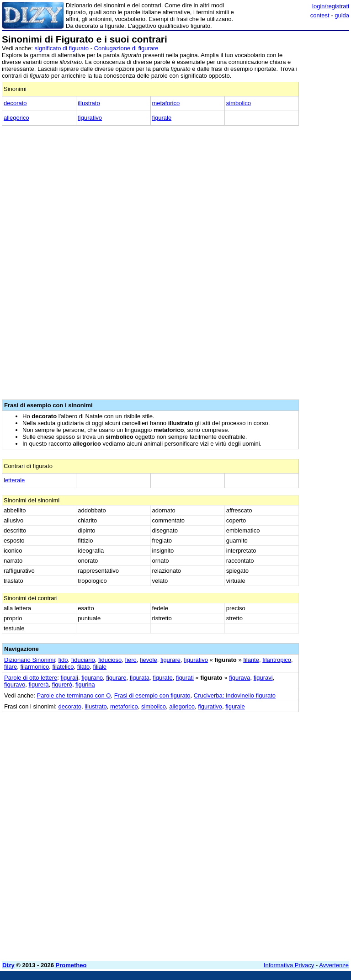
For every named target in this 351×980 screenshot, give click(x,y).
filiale (100, 667)
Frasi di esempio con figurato (152, 695)
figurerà (38, 684)
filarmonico (35, 667)
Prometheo (71, 965)
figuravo (15, 684)
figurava (239, 678)
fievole (149, 660)
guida (342, 15)
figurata (140, 678)
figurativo (90, 118)
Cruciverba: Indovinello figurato (235, 695)
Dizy (8, 965)
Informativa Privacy (289, 965)
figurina (85, 684)
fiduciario (83, 660)
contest (320, 15)
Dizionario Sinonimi (29, 660)
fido (63, 660)
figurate (162, 678)
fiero (131, 660)
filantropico (277, 660)
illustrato (89, 103)
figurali (69, 678)
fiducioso (110, 660)
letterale (14, 480)
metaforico (166, 103)
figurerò (62, 684)
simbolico (239, 103)
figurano (92, 678)
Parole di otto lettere (31, 678)
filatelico (63, 667)
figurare (170, 660)
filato (83, 667)
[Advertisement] (281, 769)
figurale (162, 118)
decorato (15, 103)
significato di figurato (62, 48)
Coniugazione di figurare (126, 48)
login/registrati (331, 6)
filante (251, 660)
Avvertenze (334, 965)
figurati (185, 678)
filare (11, 667)
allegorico (16, 118)
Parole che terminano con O (74, 695)
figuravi (263, 678)
